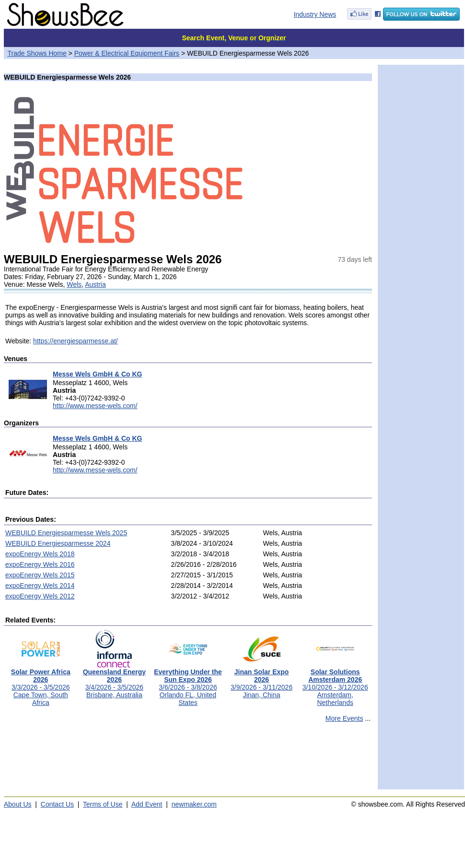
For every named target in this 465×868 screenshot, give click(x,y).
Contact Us (57, 804)
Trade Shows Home (37, 53)
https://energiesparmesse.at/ (76, 341)
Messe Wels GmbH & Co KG (97, 374)
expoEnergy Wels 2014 (40, 586)
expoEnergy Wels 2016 (40, 564)
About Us (18, 804)
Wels (74, 284)
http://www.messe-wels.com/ (95, 406)
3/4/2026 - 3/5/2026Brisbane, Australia (114, 680)
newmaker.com (194, 804)
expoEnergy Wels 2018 (40, 554)
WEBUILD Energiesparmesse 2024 (58, 543)
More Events (344, 718)
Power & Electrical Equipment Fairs (127, 53)
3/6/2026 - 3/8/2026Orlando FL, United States (188, 684)
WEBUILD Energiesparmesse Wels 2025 (66, 533)
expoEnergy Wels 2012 (40, 596)
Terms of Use (103, 804)
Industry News (315, 14)
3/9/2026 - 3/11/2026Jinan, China (262, 680)
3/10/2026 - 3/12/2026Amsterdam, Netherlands (335, 684)
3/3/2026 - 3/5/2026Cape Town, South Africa (41, 684)
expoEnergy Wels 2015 (40, 575)
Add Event (147, 804)
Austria (95, 284)
